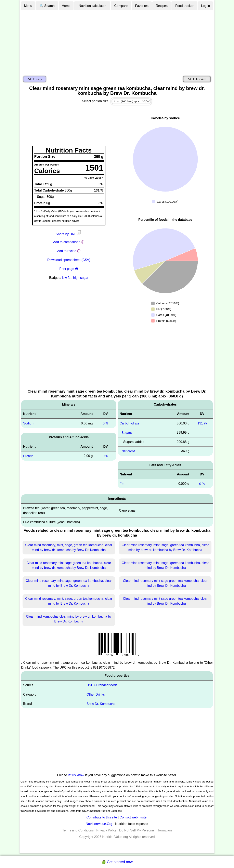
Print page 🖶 (69, 269)
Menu (28, 6)
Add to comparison (67, 242)
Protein (28, 456)
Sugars (127, 433)
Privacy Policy (106, 830)
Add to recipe (67, 251)
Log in (206, 6)
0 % (106, 423)
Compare (121, 6)
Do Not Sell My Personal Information (146, 830)
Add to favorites (197, 79)
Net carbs (128, 451)
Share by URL (69, 234)
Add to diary (35, 79)
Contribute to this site (102, 817)
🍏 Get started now (117, 862)
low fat (67, 278)
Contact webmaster (134, 817)
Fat (122, 484)
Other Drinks (96, 694)
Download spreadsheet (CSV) (69, 260)
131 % (202, 423)
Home (66, 6)
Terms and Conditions (78, 830)
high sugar (81, 278)
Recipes (162, 6)
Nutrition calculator (92, 6)
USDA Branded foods (102, 685)
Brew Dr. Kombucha (101, 704)
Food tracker (184, 6)
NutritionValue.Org (99, 824)
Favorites (142, 6)
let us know (76, 775)
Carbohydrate (129, 423)
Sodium (29, 423)
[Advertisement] (117, 41)
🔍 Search (47, 6)
